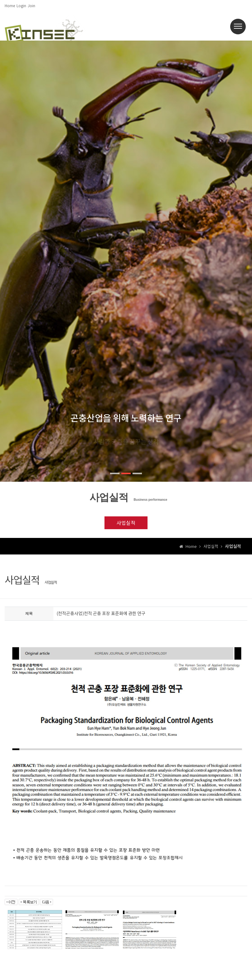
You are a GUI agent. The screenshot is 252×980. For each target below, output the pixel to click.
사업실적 (126, 523)
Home (10, 5)
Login (21, 5)
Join (31, 5)
